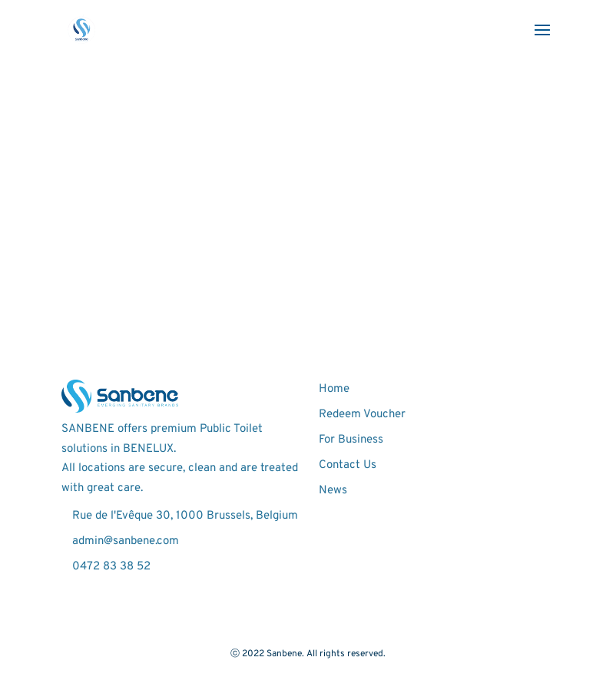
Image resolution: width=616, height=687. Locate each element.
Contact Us (348, 465)
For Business (351, 440)
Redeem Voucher (362, 415)
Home (334, 389)
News (333, 491)
